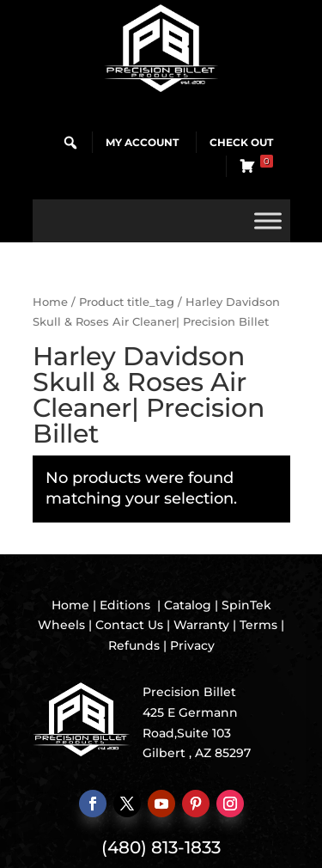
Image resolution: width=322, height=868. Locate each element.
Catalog (188, 605)
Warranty (201, 625)
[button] (70, 143)
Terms (258, 625)
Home (50, 302)
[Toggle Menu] (268, 220)
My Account (142, 142)
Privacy (192, 645)
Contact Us (129, 625)
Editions (125, 605)
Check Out (241, 142)
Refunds (134, 645)
